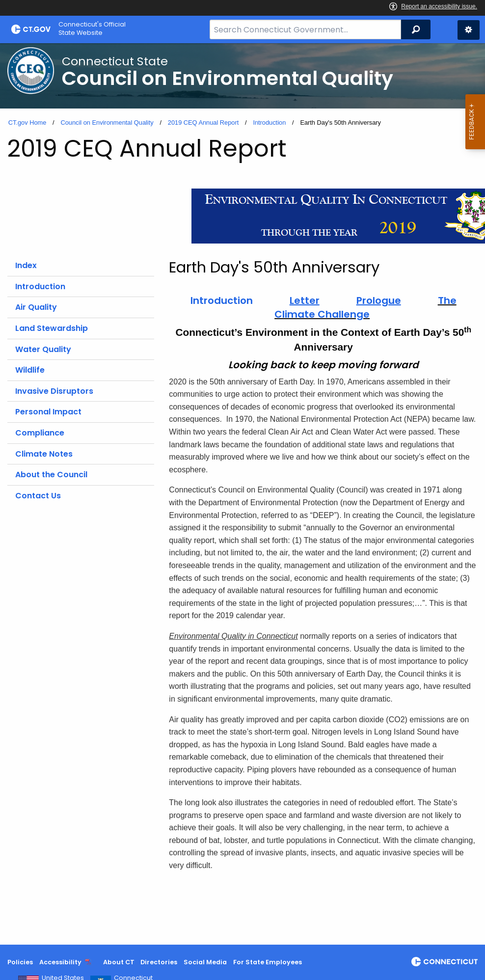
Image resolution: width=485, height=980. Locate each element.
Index (26, 265)
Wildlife (30, 370)
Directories (159, 962)
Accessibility (60, 962)
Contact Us (38, 496)
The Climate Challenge (365, 307)
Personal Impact (48, 412)
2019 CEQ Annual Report (203, 122)
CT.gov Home (27, 122)
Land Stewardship (52, 328)
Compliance (40, 433)
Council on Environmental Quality (107, 122)
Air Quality (36, 307)
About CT (119, 962)
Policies (20, 962)
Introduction (269, 122)
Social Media (205, 962)
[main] (242, 494)
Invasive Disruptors (54, 391)
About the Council (51, 475)
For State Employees (268, 962)
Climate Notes (44, 454)
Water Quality (43, 349)
